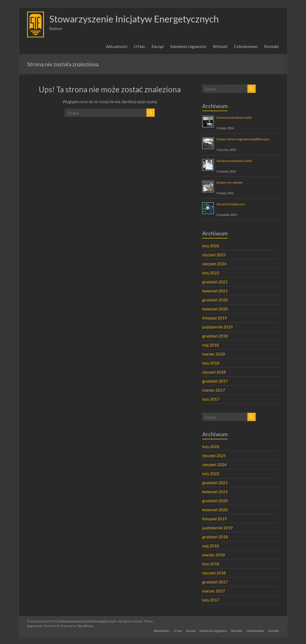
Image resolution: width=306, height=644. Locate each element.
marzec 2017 (214, 390)
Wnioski (220, 46)
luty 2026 (211, 246)
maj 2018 (210, 345)
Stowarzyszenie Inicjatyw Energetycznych (134, 19)
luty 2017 (211, 399)
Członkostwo (246, 46)
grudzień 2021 (215, 282)
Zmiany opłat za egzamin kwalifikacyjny (243, 139)
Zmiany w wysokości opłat (234, 117)
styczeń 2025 (214, 255)
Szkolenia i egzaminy (188, 46)
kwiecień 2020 (215, 309)
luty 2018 (211, 363)
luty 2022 (211, 273)
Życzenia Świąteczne (230, 204)
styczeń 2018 (214, 372)
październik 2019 (217, 327)
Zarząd (158, 46)
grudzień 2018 (215, 336)
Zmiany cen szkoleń (230, 182)
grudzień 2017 (215, 381)
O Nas (139, 46)
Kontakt (272, 46)
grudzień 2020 (215, 300)
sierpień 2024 (214, 264)
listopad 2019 (214, 318)
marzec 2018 (214, 354)
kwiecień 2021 (215, 291)
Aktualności (117, 46)
